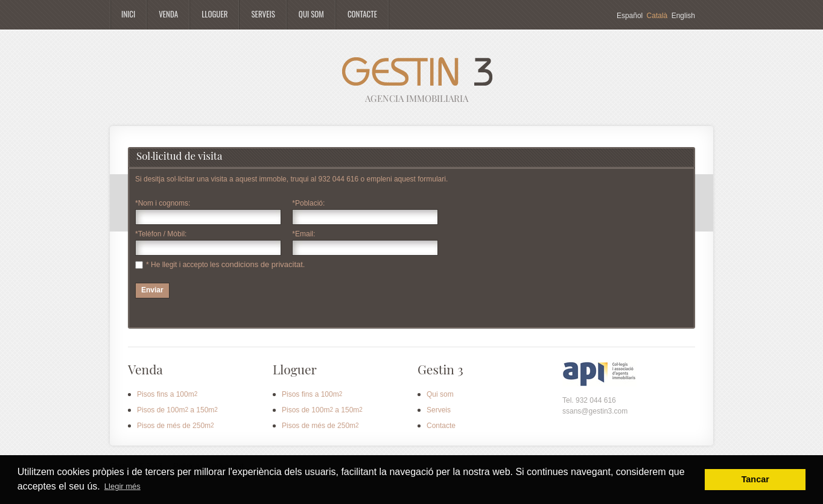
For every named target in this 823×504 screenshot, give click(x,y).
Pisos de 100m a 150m (177, 410)
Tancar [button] (755, 479)
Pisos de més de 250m (176, 426)
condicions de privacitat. (263, 264)
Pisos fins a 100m (167, 394)
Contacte (441, 426)
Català (657, 16)
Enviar (152, 290)
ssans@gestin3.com (595, 411)
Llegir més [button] (122, 486)
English (683, 16)
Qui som (440, 394)
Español (630, 16)
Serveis (439, 410)
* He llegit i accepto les (184, 265)
